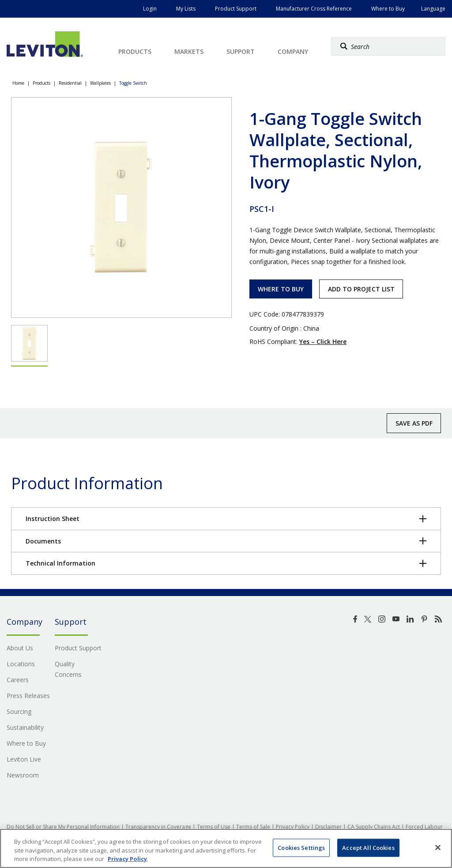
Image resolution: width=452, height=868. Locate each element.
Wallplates (100, 83)
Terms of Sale (253, 827)
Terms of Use (214, 827)
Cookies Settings (301, 847)
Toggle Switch (133, 83)
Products (41, 83)
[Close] (438, 847)
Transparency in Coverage (158, 827)
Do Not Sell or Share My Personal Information (63, 827)
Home (18, 83)
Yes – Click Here (323, 342)
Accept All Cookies (368, 847)
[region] (226, 848)
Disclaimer (328, 827)
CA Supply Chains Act (374, 827)
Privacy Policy (293, 827)
